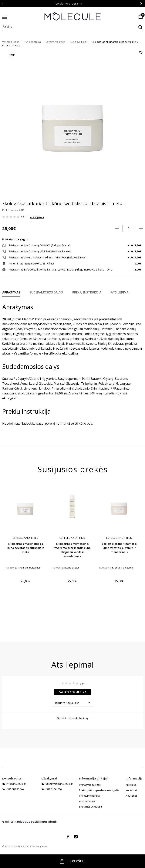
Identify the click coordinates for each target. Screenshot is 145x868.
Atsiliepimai (37, 217)
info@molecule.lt (16, 784)
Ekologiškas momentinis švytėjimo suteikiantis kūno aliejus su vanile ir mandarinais (72, 550)
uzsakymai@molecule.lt (59, 784)
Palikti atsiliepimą (73, 692)
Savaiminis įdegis (55, 42)
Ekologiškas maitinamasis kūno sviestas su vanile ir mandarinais (119, 548)
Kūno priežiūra (32, 42)
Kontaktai (131, 790)
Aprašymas (11, 292)
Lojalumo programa (72, 3)
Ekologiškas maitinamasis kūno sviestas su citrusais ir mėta (26, 548)
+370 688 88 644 (15, 789)
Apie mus (131, 785)
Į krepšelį (76, 861)
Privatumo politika (89, 796)
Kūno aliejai (72, 568)
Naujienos (132, 796)
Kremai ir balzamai (29, 568)
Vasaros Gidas (11, 42)
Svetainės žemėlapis (91, 801)
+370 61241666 (53, 789)
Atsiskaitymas (87, 807)
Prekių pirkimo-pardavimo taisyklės (99, 790)
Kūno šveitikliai (79, 42)
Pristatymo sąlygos (90, 785)
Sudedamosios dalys (46, 292)
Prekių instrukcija (87, 292)
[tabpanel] (25, 536)
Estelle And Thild (25, 538)
